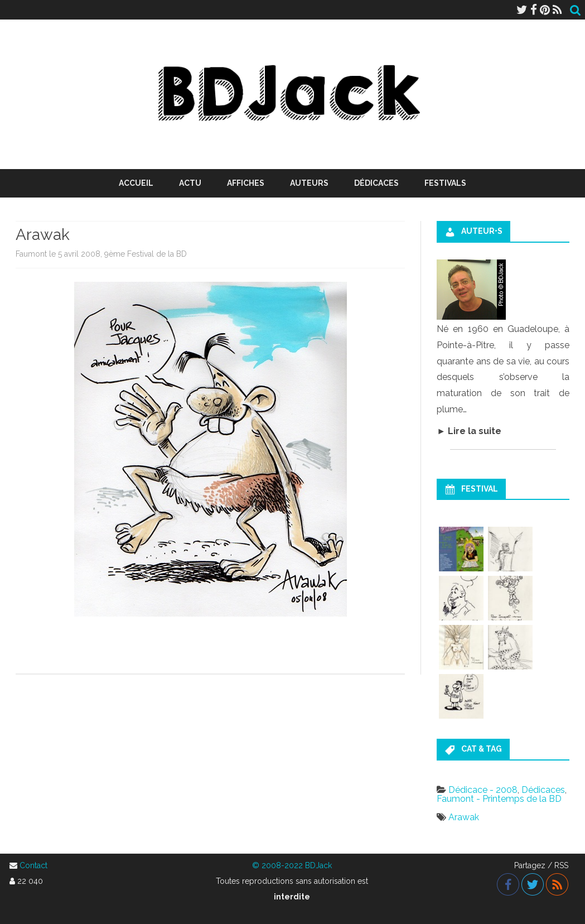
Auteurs (309, 183)
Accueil (136, 183)
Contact (33, 865)
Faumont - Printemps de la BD (499, 799)
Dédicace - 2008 (483, 790)
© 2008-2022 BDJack (292, 865)
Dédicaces (376, 183)
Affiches (246, 183)
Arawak (464, 817)
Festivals (445, 183)
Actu (190, 183)
